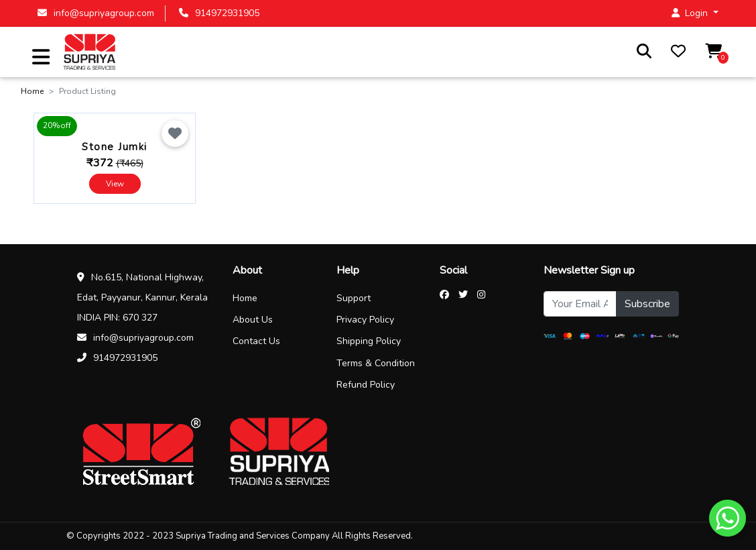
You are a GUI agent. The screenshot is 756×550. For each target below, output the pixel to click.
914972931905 (219, 13)
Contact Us (256, 341)
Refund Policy (366, 385)
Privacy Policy (365, 320)
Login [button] (691, 13)
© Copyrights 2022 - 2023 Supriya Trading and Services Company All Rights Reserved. (240, 536)
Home (32, 91)
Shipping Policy (369, 341)
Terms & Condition (376, 363)
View (115, 184)
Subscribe (647, 304)
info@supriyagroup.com (96, 13)
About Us (253, 320)
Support (354, 298)
